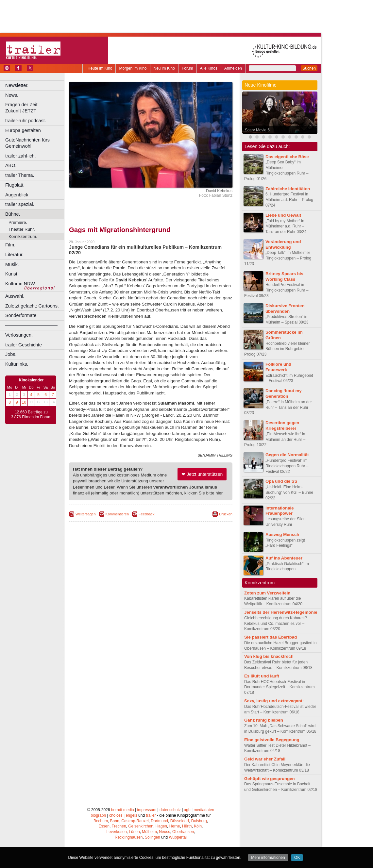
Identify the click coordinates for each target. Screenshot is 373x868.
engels (131, 815)
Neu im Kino (164, 68)
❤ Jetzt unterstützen (202, 474)
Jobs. (11, 354)
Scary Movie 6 (257, 130)
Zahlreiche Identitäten (288, 189)
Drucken (226, 514)
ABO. (11, 165)
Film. (10, 245)
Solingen (153, 837)
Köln (198, 826)
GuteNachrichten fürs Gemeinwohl (27, 143)
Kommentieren (117, 514)
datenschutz (170, 810)
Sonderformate (21, 315)
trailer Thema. (20, 175)
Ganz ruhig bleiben (264, 720)
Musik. (12, 264)
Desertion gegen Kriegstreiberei (282, 426)
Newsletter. (17, 85)
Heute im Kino (100, 68)
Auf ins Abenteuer (284, 558)
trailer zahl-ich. (21, 156)
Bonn (115, 821)
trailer (151, 815)
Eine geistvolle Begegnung (272, 740)
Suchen (309, 68)
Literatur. (14, 255)
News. (12, 95)
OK (297, 858)
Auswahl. (15, 296)
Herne (175, 826)
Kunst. (12, 274)
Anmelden (233, 68)
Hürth (187, 826)
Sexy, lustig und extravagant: (274, 701)
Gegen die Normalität (287, 455)
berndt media (123, 810)
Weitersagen (86, 514)
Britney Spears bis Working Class (284, 276)
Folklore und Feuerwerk (278, 367)
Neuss (164, 832)
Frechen (119, 826)
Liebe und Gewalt (283, 215)
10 (24, 402)
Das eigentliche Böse (287, 157)
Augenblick (17, 195)
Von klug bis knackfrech (269, 656)
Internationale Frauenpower (280, 511)
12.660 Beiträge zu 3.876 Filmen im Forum (31, 415)
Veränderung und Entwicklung (283, 244)
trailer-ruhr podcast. (26, 121)
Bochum (101, 821)
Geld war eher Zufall (265, 759)
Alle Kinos (209, 68)
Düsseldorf (180, 821)
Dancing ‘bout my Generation (284, 393)
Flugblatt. (15, 185)
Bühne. (13, 214)
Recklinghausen (129, 837)
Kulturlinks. (17, 364)
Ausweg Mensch (282, 534)
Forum (187, 68)
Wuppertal (178, 837)
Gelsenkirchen (141, 826)
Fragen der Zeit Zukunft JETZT (35, 108)
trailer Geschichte (24, 345)
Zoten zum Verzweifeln (267, 593)
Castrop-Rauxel (135, 821)
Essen (104, 826)
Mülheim (149, 832)
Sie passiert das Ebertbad (271, 637)
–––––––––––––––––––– (31, 325)
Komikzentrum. (23, 236)
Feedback (146, 514)
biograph (98, 815)
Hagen (161, 826)
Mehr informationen (268, 858)
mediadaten (204, 810)
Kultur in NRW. (21, 284)
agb (187, 810)
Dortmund (159, 821)
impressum (147, 810)
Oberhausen (183, 832)
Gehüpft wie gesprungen (270, 779)
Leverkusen (117, 832)
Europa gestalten (23, 130)
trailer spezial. (20, 204)
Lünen (134, 832)
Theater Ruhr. (22, 229)
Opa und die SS (281, 481)
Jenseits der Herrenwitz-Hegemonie (281, 612)
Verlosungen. (19, 335)
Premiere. (18, 222)
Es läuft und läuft (262, 676)
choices (116, 815)
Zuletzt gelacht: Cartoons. (32, 306)
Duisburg (199, 821)
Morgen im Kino (133, 68)
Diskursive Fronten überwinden (285, 309)
